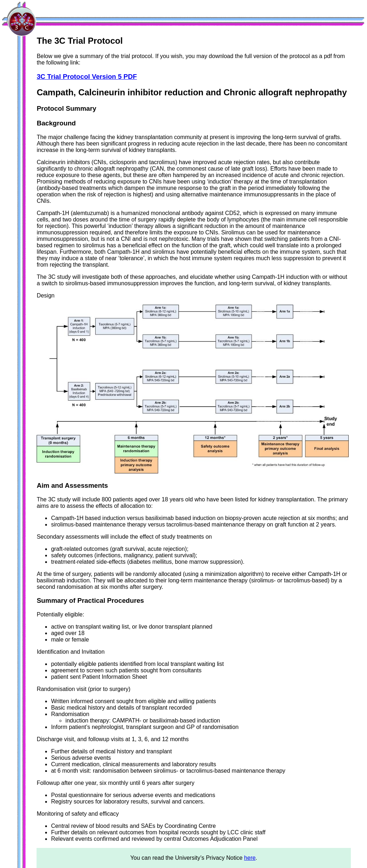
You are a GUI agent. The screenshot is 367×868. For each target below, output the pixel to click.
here (250, 858)
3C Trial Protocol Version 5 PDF (87, 77)
